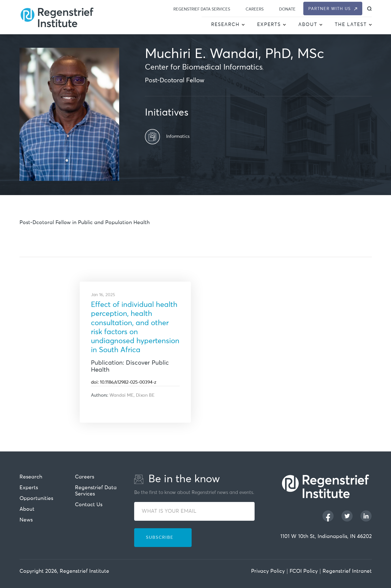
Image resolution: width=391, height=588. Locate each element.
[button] (243, 25)
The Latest (351, 25)
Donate (287, 9)
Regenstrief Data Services (202, 9)
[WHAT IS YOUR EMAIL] (194, 511)
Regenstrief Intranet (347, 571)
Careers (255, 9)
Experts (269, 25)
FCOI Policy (304, 571)
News (26, 520)
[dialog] (369, 9)
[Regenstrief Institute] (57, 17)
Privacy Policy (268, 571)
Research (225, 25)
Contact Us (89, 505)
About (308, 25)
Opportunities (36, 499)
